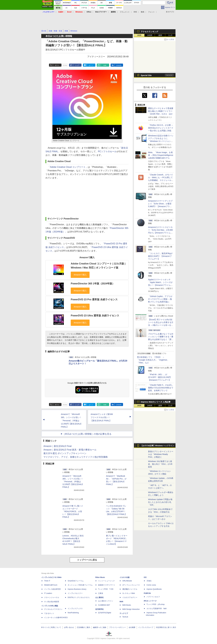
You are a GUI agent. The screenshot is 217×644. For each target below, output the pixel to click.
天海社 (149, 581)
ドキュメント (125, 12)
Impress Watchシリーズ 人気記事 (156, 402)
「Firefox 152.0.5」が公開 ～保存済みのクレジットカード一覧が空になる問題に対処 (161, 128)
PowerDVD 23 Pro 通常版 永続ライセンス (94, 299)
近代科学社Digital (105, 613)
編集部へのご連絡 (100, 627)
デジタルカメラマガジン (53, 609)
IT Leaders (48, 593)
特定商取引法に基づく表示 (166, 627)
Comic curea (151, 585)
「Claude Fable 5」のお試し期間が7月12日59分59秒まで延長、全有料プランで (161, 388)
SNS (135, 12)
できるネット (49, 613)
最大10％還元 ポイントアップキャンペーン (65, 453)
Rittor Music (100, 577)
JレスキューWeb (129, 593)
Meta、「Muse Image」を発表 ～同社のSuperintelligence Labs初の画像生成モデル (161, 155)
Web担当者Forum (51, 585)
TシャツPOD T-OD (106, 589)
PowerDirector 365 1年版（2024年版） (93, 284)
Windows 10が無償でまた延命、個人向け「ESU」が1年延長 (160, 464)
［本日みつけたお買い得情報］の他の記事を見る (87, 434)
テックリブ (124, 613)
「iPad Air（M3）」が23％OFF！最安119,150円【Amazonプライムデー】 (159, 377)
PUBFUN (147, 593)
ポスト (57, 65)
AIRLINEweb (127, 581)
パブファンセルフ (153, 597)
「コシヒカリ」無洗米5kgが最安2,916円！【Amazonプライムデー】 (160, 256)
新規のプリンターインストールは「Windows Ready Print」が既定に (161, 454)
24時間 (150, 35)
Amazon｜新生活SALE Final (58, 446)
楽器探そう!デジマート (107, 585)
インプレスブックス (75, 609)
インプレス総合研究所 (52, 589)
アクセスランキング (149, 32)
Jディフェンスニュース (131, 585)
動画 (143, 12)
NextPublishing (73, 613)
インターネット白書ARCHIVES (56, 618)
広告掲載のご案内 (83, 627)
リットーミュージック (106, 581)
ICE (145, 577)
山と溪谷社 (100, 597)
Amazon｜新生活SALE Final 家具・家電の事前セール (70, 450)
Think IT (47, 581)
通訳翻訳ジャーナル (130, 589)
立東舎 (101, 593)
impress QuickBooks (154, 589)
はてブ (91, 65)
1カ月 (170, 35)
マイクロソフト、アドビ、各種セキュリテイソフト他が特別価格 (76, 457)
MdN (121, 602)
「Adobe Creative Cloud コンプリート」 (68, 167)
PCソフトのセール (107, 151)
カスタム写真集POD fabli (157, 609)
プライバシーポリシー (117, 627)
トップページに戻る (87, 560)
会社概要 (132, 627)
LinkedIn (119, 65)
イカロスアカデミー (130, 597)
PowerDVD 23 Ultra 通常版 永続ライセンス (95, 316)
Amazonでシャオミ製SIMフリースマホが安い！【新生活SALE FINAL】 (102, 417)
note (105, 65)
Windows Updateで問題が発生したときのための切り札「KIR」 (160, 502)
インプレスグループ (146, 627)
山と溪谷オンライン (106, 601)
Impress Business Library (77, 589)
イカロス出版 (125, 577)
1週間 (160, 35)
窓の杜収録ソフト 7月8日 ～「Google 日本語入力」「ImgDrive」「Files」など (153, 360)
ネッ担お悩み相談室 (52, 602)
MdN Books (127, 605)
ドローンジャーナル (52, 597)
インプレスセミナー (75, 593)
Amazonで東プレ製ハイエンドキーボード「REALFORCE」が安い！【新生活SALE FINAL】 (73, 511)
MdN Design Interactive (131, 609)
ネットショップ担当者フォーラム (80, 585)
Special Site (146, 75)
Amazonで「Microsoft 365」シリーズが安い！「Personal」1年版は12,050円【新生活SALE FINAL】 (71, 420)
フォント (151, 12)
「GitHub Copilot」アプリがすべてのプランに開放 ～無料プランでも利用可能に (160, 299)
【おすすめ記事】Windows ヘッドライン (157, 446)
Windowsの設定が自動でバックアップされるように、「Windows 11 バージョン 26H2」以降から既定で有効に (161, 141)
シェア (77, 65)
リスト (65, 65)
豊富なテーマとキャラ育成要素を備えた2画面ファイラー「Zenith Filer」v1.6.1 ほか (161, 111)
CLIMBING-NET (104, 605)
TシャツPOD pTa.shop (156, 604)
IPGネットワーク (150, 601)
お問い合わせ (69, 627)
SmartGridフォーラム (76, 581)
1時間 (139, 35)
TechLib (125, 617)
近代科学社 (100, 609)
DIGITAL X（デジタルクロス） (79, 597)
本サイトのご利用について (51, 627)
